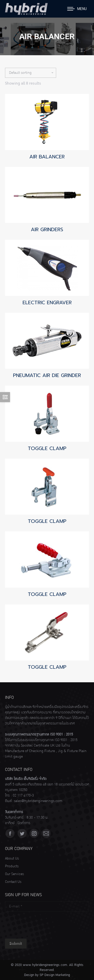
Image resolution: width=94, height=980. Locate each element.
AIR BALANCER (47, 157)
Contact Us (13, 882)
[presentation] (43, 924)
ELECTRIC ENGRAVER (47, 302)
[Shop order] (31, 73)
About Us (12, 859)
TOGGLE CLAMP (47, 448)
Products (12, 866)
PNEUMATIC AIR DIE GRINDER (47, 375)
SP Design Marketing (55, 975)
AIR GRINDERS (47, 229)
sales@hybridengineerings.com (38, 801)
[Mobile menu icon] (77, 9)
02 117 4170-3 (23, 795)
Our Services (14, 874)
